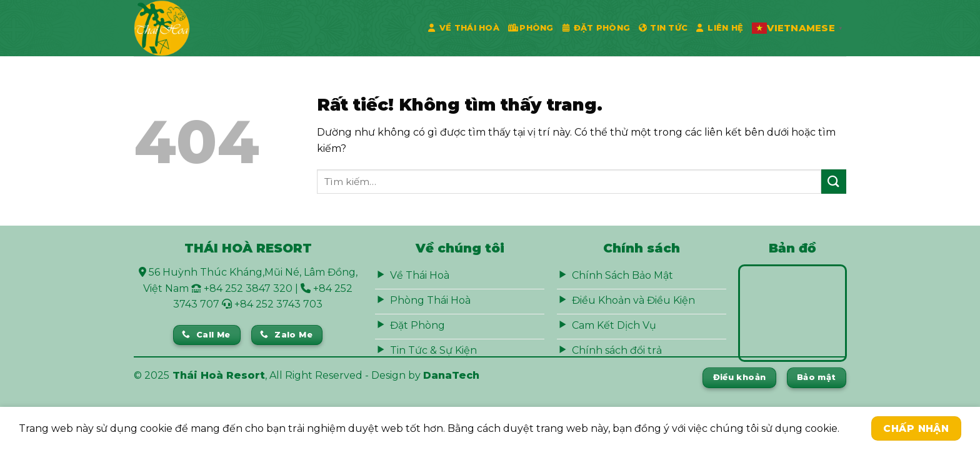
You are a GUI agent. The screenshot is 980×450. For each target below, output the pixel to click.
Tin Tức (663, 28)
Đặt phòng (597, 28)
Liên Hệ (720, 28)
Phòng (531, 28)
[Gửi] (834, 182)
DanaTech (451, 375)
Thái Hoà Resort (219, 375)
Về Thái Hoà (464, 28)
